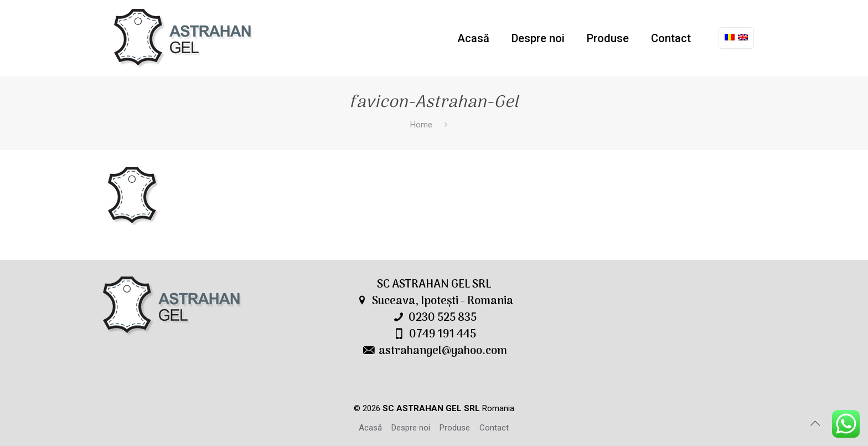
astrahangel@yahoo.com (443, 351)
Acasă (370, 428)
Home (421, 125)
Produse (455, 428)
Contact (494, 428)
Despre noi (411, 428)
